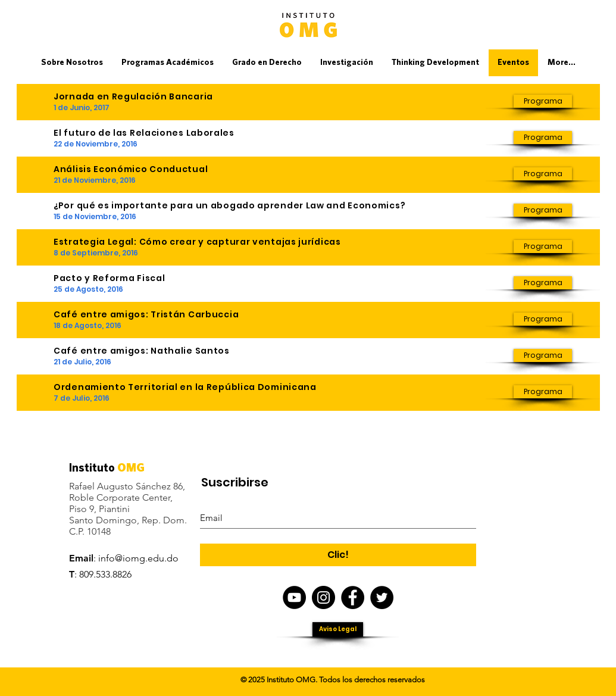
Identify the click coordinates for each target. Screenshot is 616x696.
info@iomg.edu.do (138, 558)
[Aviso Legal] (338, 629)
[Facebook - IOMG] (353, 597)
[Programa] (543, 101)
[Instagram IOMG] (323, 597)
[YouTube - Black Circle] (294, 597)
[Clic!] (338, 555)
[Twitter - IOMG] (382, 597)
